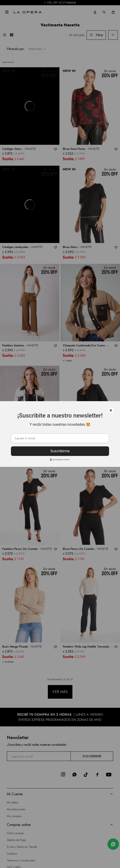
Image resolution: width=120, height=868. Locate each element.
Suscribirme (60, 451)
